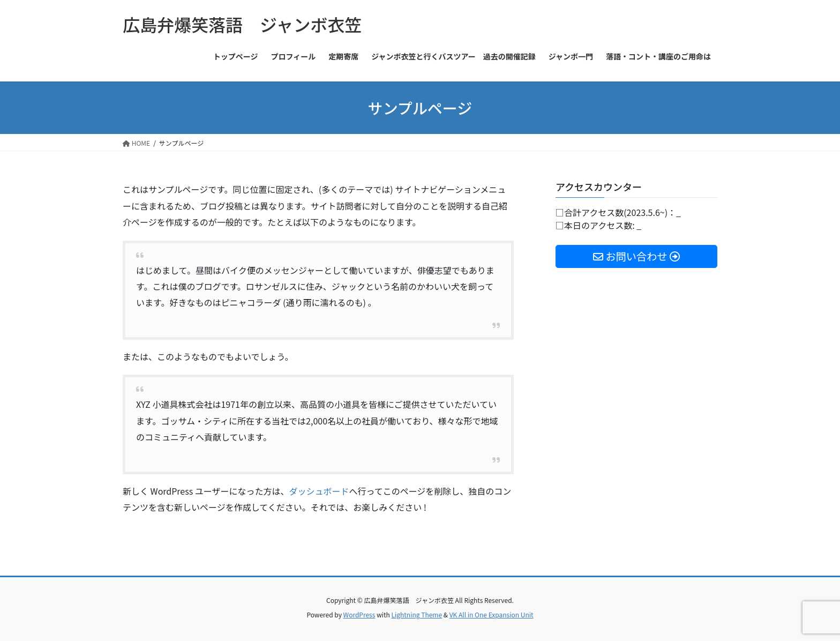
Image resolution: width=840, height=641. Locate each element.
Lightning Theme (417, 614)
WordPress (359, 614)
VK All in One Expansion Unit (492, 614)
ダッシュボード (319, 491)
